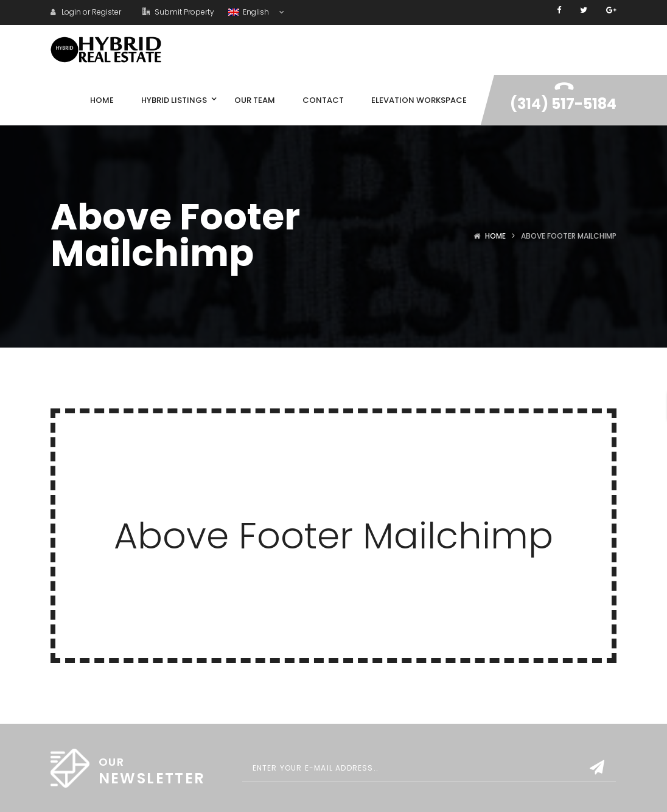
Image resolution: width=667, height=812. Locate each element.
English (250, 12)
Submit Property (178, 12)
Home (495, 236)
